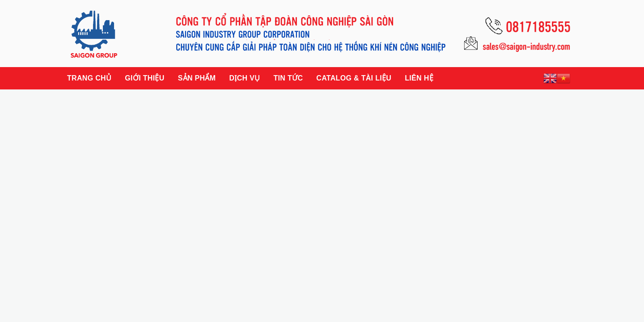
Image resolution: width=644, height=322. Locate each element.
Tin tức (288, 78)
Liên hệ (419, 78)
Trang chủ (89, 78)
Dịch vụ (244, 78)
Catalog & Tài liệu (354, 78)
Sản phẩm (197, 78)
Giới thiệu (144, 78)
